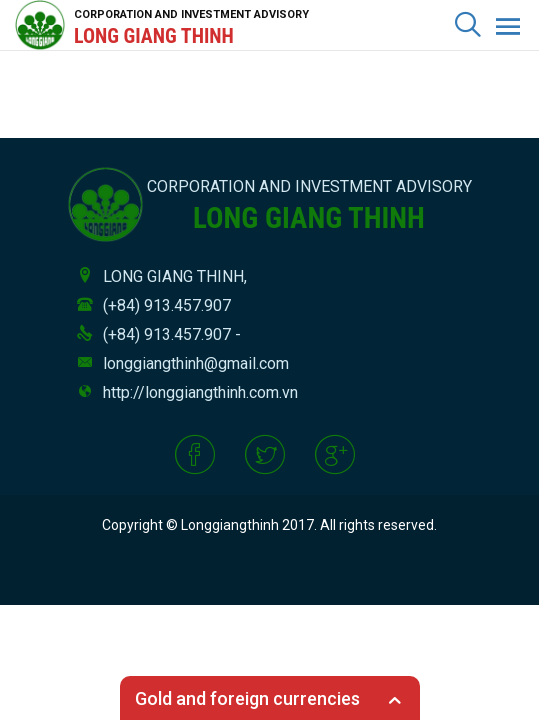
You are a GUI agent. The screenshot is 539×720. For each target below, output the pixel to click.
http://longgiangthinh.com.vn (200, 392)
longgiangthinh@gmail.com (196, 363)
